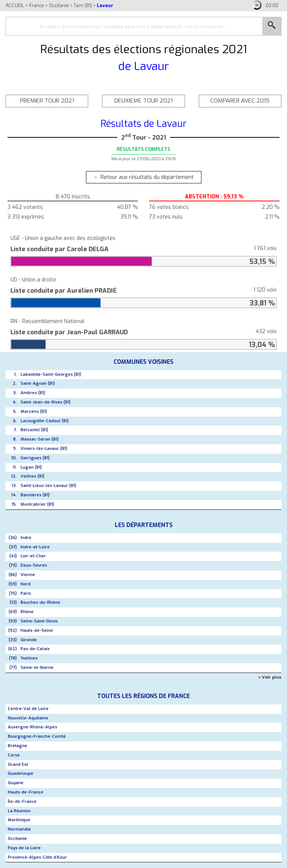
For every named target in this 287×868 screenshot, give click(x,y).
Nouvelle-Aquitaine (28, 718)
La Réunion (19, 811)
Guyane (16, 783)
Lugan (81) (31, 467)
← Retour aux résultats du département (144, 177)
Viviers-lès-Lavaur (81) (44, 449)
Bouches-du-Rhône (40, 602)
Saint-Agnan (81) (38, 383)
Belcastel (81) (34, 430)
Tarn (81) (83, 5)
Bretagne (18, 746)
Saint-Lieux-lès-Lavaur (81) (48, 486)
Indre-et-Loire (35, 547)
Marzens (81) (34, 412)
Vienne (28, 575)
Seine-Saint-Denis (39, 621)
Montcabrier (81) (37, 504)
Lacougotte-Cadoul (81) (45, 421)
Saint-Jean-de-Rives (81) (46, 402)
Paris (26, 593)
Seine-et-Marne (37, 668)
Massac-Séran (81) (40, 439)
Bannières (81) (35, 495)
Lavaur (105, 5)
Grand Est (18, 765)
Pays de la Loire (24, 848)
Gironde (29, 640)
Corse (14, 755)
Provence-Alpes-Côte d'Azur (37, 857)
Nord (26, 584)
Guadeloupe (21, 773)
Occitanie (59, 5)
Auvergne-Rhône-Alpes (33, 727)
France (37, 5)
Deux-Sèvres (34, 565)
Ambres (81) (33, 393)
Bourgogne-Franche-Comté (37, 736)
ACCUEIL (15, 5)
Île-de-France (22, 802)
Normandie (19, 829)
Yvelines (29, 658)
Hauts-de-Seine (37, 631)
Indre (26, 538)
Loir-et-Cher (33, 556)
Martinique (19, 820)
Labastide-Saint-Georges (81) (51, 374)
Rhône (27, 612)
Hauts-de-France (26, 792)
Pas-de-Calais (35, 649)
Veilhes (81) (33, 476)
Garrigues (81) (35, 458)
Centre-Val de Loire (28, 709)
